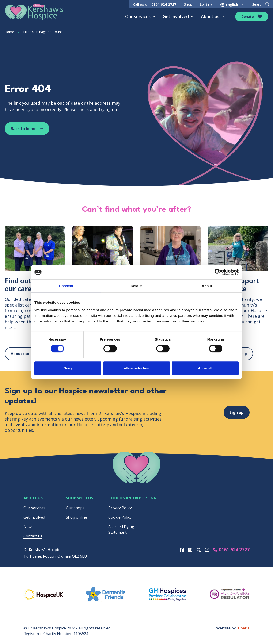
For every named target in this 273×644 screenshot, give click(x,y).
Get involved (178, 16)
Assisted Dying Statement (121, 529)
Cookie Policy (120, 517)
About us (212, 16)
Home (9, 32)
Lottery (206, 4)
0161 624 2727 (164, 4)
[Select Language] (232, 5)
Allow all (205, 368)
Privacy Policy (120, 508)
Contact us (33, 536)
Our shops (75, 508)
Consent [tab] (66, 286)
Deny (68, 368)
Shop (188, 4)
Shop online (76, 517)
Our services (140, 16)
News (28, 527)
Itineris (243, 628)
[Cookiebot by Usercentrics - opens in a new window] (218, 272)
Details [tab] (136, 286)
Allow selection (136, 368)
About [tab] (207, 286)
